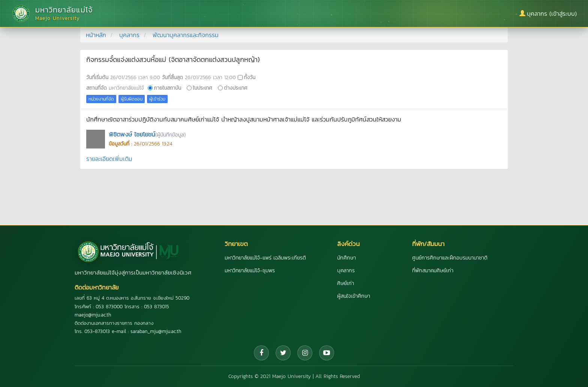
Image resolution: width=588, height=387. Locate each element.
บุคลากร (129, 35)
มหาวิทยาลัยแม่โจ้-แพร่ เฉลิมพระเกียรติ (265, 258)
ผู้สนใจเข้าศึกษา (354, 296)
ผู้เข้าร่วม (157, 99)
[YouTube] (327, 353)
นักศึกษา (346, 258)
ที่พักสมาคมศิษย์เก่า (433, 271)
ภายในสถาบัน (167, 88)
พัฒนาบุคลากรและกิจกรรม (186, 35)
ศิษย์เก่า (346, 283)
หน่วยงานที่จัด (101, 99)
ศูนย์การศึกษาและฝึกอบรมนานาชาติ (450, 258)
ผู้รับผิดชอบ (132, 99)
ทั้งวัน (250, 77)
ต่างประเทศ (236, 88)
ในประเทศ (202, 88)
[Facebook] (261, 353)
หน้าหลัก (96, 35)
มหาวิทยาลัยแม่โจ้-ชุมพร (250, 271)
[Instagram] (305, 353)
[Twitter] (283, 353)
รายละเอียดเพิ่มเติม (109, 159)
